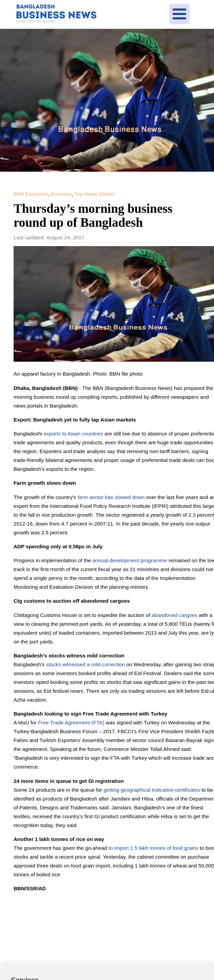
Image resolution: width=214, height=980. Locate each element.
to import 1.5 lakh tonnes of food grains (154, 848)
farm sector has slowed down (112, 497)
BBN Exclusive (31, 194)
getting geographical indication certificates (153, 790)
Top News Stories (95, 194)
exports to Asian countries (74, 434)
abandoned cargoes (175, 615)
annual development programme (130, 560)
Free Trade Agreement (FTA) (72, 723)
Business (61, 194)
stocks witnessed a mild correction (86, 664)
